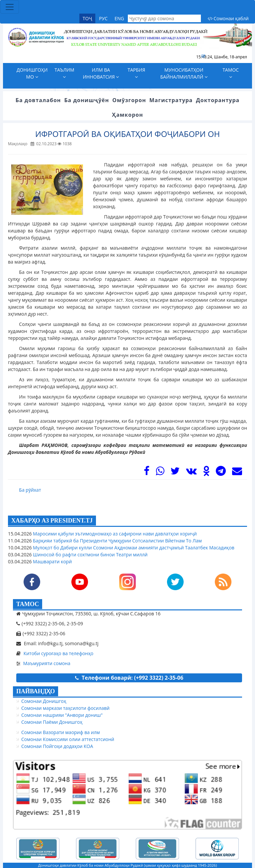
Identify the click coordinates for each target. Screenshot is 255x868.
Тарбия (136, 73)
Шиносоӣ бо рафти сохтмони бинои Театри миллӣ (89, 555)
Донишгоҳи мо (32, 73)
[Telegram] (221, 473)
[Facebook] (147, 473)
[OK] (206, 473)
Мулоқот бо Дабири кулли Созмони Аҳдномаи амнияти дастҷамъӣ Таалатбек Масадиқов (133, 548)
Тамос (231, 73)
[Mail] (237, 473)
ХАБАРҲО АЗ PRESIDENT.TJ (52, 521)
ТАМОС (28, 604)
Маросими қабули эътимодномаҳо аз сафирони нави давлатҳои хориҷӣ (114, 534)
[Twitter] (175, 473)
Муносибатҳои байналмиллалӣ (184, 73)
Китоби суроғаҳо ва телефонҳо (59, 653)
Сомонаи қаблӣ (228, 18)
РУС (103, 18)
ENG (119, 18)
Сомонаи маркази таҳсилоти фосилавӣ (65, 708)
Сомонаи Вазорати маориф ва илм (61, 732)
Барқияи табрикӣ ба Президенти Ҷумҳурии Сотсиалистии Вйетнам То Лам (117, 541)
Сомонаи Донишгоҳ (44, 701)
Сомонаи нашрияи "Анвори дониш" (62, 715)
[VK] (191, 473)
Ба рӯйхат (30, 490)
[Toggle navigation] (10, 7)
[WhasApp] (160, 473)
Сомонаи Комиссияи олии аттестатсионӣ (68, 739)
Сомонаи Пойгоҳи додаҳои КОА (57, 746)
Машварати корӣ (52, 561)
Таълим (64, 73)
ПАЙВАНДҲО (36, 691)
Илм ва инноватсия (101, 73)
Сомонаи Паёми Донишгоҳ (52, 722)
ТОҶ (87, 18)
